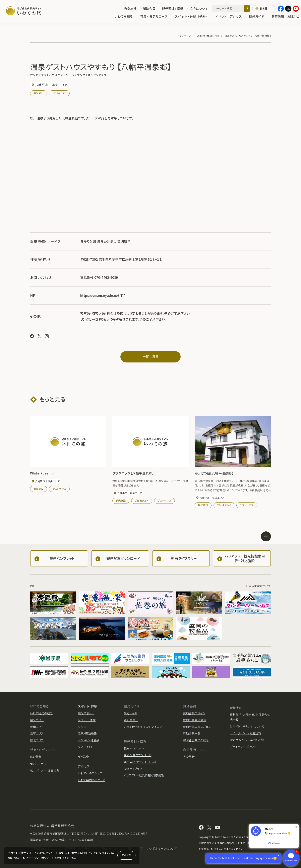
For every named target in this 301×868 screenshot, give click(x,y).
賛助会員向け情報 (195, 720)
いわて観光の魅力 (41, 713)
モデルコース (38, 763)
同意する (126, 855)
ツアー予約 (85, 747)
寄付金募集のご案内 (196, 740)
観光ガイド (259, 16)
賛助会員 (149, 9)
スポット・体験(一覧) (208, 36)
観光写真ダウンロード (138, 755)
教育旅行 (130, 9)
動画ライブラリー (134, 769)
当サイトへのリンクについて (247, 726)
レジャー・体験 (87, 720)
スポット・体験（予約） (194, 16)
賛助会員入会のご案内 (197, 727)
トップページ (184, 36)
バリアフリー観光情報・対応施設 (144, 775)
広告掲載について (260, 586)
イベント (221, 16)
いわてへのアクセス (90, 773)
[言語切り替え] (264, 9)
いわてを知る (126, 16)
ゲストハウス (59, 93)
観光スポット (86, 713)
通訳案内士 (131, 720)
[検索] (247, 9)
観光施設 (39, 93)
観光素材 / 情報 (172, 9)
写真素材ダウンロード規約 (141, 762)
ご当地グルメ (142, 500)
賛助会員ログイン (194, 713)
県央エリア (37, 720)
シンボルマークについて (162, 848)
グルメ (82, 727)
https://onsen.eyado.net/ (103, 295)
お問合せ (293, 16)
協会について (199, 9)
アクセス (238, 16)
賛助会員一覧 (192, 733)
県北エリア (37, 740)
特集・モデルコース (156, 16)
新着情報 (278, 16)
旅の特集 (36, 757)
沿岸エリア (37, 733)
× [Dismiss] (296, 827)
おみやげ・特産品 (89, 740)
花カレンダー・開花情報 (45, 770)
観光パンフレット (134, 748)
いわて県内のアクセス (92, 780)
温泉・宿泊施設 (87, 733)
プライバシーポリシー (39, 858)
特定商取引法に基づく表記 (247, 740)
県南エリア (37, 727)
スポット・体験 (88, 706)
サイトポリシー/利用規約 (246, 733)
